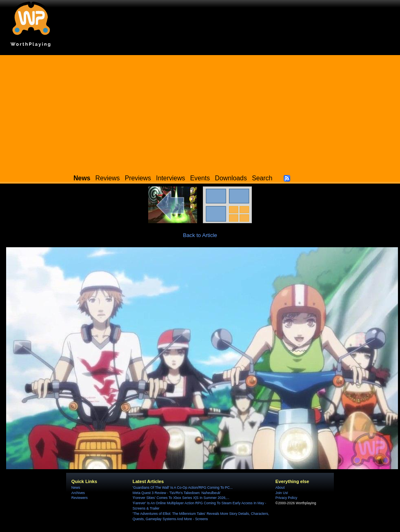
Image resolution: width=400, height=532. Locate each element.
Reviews (108, 178)
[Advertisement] (200, 112)
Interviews (170, 178)
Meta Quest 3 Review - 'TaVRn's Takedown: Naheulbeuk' (177, 493)
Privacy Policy (286, 498)
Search (262, 178)
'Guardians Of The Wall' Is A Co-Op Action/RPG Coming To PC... (183, 488)
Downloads (231, 178)
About (280, 488)
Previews (138, 178)
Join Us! (282, 493)
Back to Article (200, 235)
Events (200, 178)
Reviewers (80, 498)
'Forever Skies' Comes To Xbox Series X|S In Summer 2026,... (181, 498)
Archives (78, 493)
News (76, 488)
